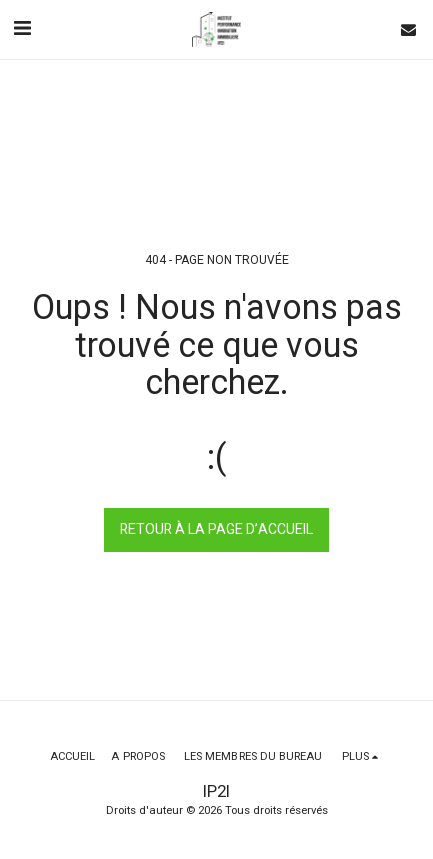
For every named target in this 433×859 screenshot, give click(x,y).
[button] (22, 28)
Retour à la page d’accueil (216, 529)
